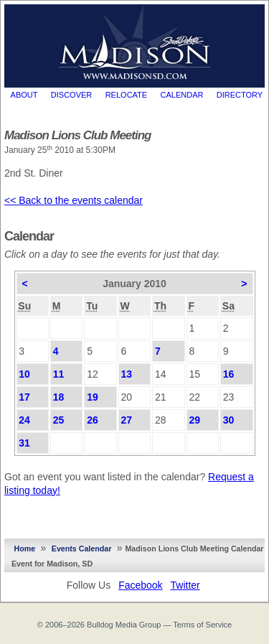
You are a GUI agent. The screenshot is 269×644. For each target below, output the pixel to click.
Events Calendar (82, 549)
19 (93, 397)
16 (229, 374)
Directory (240, 95)
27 (127, 420)
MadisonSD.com (134, 42)
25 (59, 420)
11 (59, 374)
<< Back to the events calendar (74, 200)
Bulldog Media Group (124, 625)
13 (127, 374)
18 (59, 397)
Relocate (126, 95)
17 (24, 397)
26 (93, 420)
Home (25, 549)
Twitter (185, 585)
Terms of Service (202, 625)
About (24, 95)
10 (24, 374)
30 (229, 420)
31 (24, 443)
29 (194, 420)
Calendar (182, 95)
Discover (71, 95)
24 (24, 420)
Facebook (140, 585)
